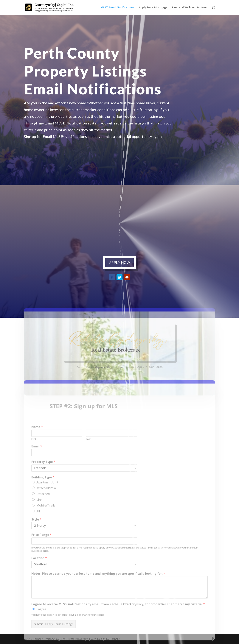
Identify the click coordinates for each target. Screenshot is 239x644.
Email (37, 463)
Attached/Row (46, 504)
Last (88, 456)
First (34, 456)
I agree (41, 626)
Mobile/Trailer (47, 522)
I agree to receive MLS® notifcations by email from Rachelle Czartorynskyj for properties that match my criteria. (118, 621)
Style (36, 536)
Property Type (43, 478)
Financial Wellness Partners (190, 8)
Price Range (41, 551)
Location (39, 575)
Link (39, 516)
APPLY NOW (119, 262)
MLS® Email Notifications (117, 8)
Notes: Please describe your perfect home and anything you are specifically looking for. (98, 590)
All (38, 528)
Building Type (43, 494)
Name (37, 443)
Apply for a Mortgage (153, 8)
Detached (43, 510)
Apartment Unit (47, 499)
